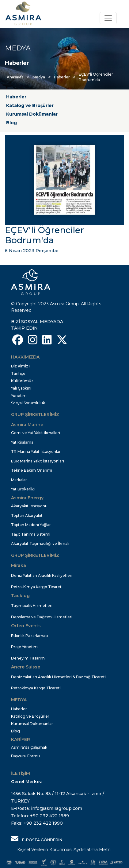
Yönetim (19, 396)
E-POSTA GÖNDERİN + (38, 838)
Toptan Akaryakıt (27, 515)
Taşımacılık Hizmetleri (32, 606)
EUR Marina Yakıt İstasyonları (38, 461)
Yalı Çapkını (21, 388)
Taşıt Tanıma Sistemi (31, 534)
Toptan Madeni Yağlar (31, 525)
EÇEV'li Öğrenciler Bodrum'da (96, 77)
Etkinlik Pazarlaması (30, 636)
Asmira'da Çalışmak (29, 747)
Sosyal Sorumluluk (28, 403)
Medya (39, 77)
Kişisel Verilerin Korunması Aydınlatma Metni (64, 850)
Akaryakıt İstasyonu (29, 506)
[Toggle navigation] (108, 18)
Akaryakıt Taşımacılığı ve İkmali (40, 543)
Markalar (19, 480)
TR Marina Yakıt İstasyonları (36, 452)
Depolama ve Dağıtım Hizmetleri (42, 617)
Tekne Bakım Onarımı (32, 470)
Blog (11, 123)
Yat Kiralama (22, 442)
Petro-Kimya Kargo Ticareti (37, 587)
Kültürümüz (22, 381)
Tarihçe (18, 373)
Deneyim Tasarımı (28, 658)
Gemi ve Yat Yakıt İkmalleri (36, 433)
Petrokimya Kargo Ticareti (36, 688)
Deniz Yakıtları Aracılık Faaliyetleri (42, 575)
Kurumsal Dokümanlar (32, 114)
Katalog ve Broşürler (30, 105)
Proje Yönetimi (25, 647)
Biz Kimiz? (21, 366)
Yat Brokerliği (23, 489)
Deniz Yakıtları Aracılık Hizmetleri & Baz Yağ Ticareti (58, 677)
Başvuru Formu (25, 756)
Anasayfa (15, 77)
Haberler (62, 77)
